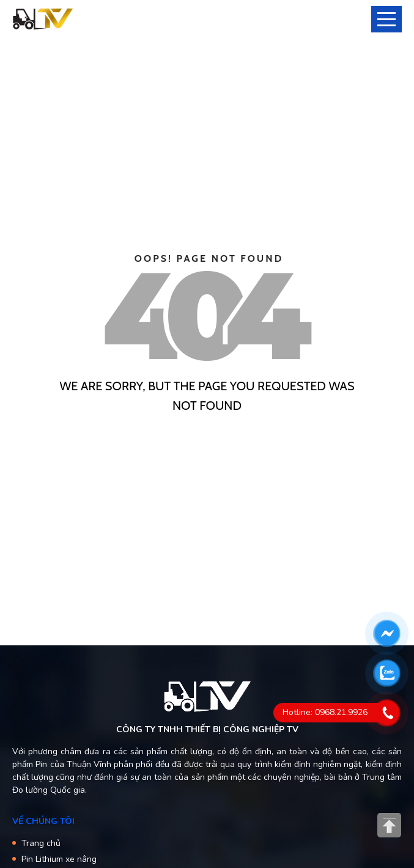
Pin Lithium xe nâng (59, 859)
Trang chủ (41, 843)
